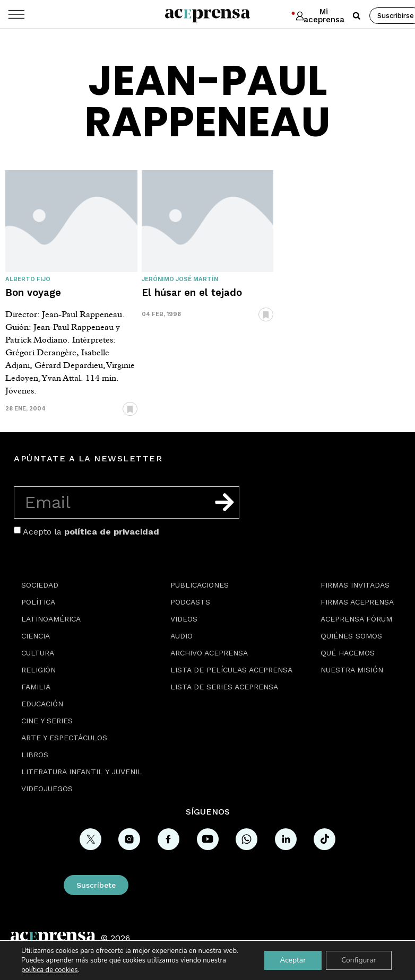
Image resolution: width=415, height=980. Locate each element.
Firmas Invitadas (355, 585)
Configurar (358, 960)
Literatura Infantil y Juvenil (82, 772)
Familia (36, 687)
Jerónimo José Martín (180, 279)
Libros (35, 755)
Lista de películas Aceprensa (231, 670)
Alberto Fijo (28, 279)
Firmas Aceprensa (357, 602)
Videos (184, 619)
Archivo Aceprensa (209, 653)
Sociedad (40, 585)
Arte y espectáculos (64, 738)
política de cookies (49, 970)
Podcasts (190, 602)
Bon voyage (33, 292)
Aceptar (292, 960)
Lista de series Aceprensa (224, 687)
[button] (357, 16)
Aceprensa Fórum (356, 619)
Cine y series (47, 721)
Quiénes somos (351, 636)
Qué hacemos (348, 653)
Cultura (38, 653)
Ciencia (36, 636)
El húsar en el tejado (192, 292)
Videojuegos (47, 789)
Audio (181, 636)
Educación (42, 704)
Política (38, 602)
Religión (38, 670)
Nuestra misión (352, 670)
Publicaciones (200, 585)
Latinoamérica (51, 619)
